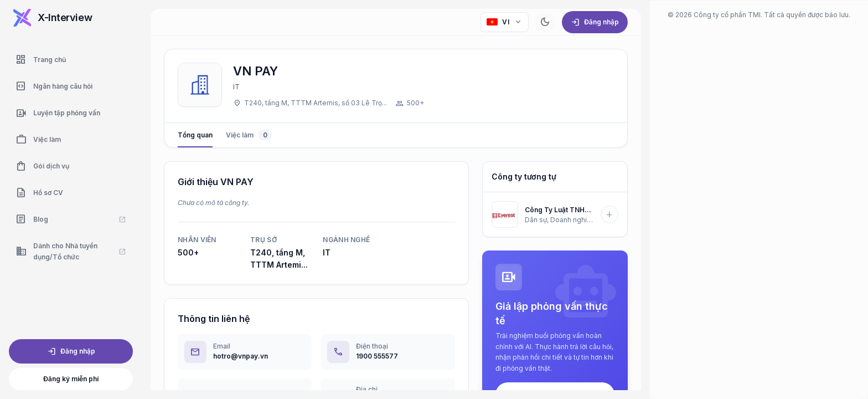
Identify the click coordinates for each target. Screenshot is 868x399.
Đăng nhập (71, 351)
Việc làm (249, 135)
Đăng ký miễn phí (71, 379)
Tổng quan (195, 139)
